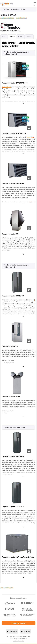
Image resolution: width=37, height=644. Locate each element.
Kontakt (29, 36)
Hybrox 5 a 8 (30, 137)
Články (21, 36)
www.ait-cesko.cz (21, 18)
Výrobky (12, 36)
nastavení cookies (19, 641)
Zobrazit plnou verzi (19, 623)
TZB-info (6, 9)
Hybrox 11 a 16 (7, 87)
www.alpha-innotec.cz (7, 18)
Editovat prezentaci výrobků (7, 588)
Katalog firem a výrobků (18, 9)
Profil (4, 36)
